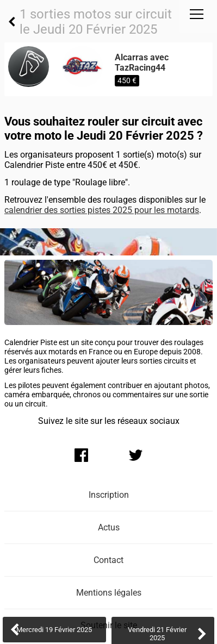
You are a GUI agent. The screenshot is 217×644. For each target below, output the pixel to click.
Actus (109, 527)
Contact (108, 560)
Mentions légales (109, 593)
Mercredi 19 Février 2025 (54, 630)
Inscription (109, 495)
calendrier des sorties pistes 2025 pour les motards (102, 210)
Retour (12, 22)
